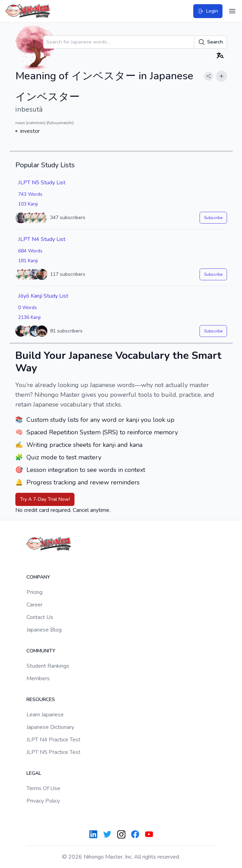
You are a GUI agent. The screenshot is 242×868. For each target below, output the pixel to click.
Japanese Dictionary (50, 727)
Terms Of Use (43, 788)
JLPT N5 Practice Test (53, 752)
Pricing (34, 592)
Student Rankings (48, 666)
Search (210, 42)
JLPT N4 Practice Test (53, 740)
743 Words (30, 194)
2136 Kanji (29, 317)
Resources (41, 700)
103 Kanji (28, 204)
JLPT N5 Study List (42, 183)
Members (38, 678)
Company (38, 577)
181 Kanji (28, 261)
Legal (34, 773)
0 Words (28, 308)
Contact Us (40, 617)
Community (41, 651)
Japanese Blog (44, 630)
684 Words (30, 251)
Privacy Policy (43, 801)
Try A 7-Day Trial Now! (45, 499)
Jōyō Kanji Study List (43, 296)
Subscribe (213, 218)
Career (34, 605)
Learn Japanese (45, 715)
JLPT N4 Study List (42, 239)
